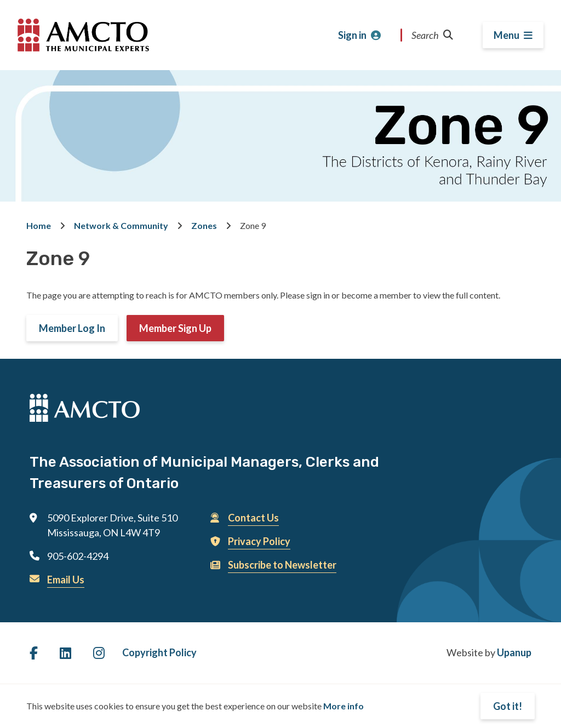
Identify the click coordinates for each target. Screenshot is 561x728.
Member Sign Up (175, 328)
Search (432, 35)
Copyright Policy (159, 652)
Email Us (66, 580)
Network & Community (121, 225)
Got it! (508, 706)
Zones (204, 225)
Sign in (352, 35)
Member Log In (72, 328)
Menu (506, 35)
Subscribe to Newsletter (282, 565)
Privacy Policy (259, 541)
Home (39, 225)
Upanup (514, 652)
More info (344, 706)
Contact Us (253, 518)
